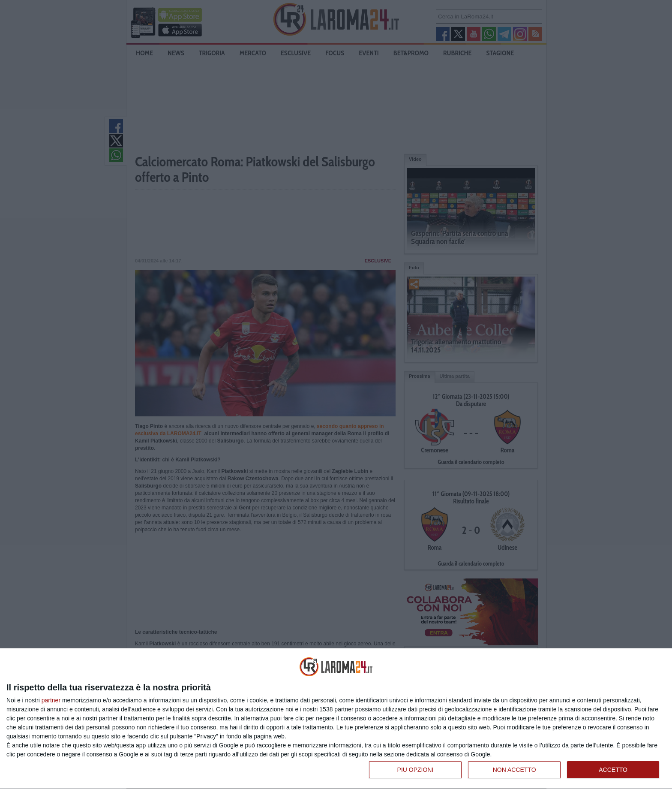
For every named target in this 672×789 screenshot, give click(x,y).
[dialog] (336, 719)
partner (51, 700)
